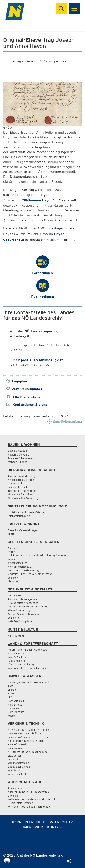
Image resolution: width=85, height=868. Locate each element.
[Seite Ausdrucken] (7, 862)
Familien (12, 548)
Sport (11, 534)
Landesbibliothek (18, 487)
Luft (10, 697)
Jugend (12, 559)
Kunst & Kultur (16, 636)
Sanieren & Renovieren (21, 458)
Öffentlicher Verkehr (19, 767)
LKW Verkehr (15, 756)
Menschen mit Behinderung (23, 570)
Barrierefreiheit (28, 822)
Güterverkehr (15, 748)
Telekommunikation (19, 516)
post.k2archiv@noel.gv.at (42, 360)
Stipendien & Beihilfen (20, 494)
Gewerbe (13, 796)
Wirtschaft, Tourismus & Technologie (29, 807)
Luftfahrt (13, 759)
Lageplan (19, 381)
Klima (11, 693)
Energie (12, 690)
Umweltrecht (15, 708)
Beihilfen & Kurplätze (20, 621)
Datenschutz (61, 822)
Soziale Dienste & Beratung (23, 614)
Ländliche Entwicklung (21, 664)
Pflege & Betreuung (19, 610)
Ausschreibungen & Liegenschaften (28, 792)
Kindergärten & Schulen (21, 480)
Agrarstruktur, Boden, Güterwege (27, 650)
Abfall (11, 686)
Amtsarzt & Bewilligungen (23, 599)
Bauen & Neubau (17, 451)
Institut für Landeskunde (22, 491)
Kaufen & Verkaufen (19, 455)
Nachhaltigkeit (16, 701)
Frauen (12, 552)
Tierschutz (14, 581)
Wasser (12, 716)
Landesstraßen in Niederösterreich (28, 737)
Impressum (33, 827)
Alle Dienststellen (27, 397)
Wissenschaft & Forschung (23, 498)
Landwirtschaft (16, 661)
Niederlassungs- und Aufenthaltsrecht (30, 574)
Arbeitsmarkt (15, 788)
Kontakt (55, 827)
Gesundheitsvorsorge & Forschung (28, 607)
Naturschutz (15, 705)
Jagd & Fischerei (17, 657)
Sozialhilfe (14, 618)
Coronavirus (15, 596)
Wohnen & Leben (17, 462)
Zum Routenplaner (27, 389)
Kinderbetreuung (18, 563)
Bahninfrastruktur (18, 744)
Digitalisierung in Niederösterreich (27, 512)
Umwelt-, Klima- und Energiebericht (28, 682)
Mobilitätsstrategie (18, 763)
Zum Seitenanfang (65, 421)
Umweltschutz (16, 712)
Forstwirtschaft (16, 653)
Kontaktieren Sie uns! (31, 405)
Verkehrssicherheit (18, 774)
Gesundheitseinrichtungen (23, 603)
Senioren (13, 578)
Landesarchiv (15, 483)
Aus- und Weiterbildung (21, 476)
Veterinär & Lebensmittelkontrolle (27, 668)
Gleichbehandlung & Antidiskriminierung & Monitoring (39, 555)
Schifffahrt (14, 770)
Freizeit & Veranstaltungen (23, 530)
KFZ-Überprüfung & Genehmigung (28, 752)
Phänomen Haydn (38, 200)
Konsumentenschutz (20, 567)
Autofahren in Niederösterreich (26, 741)
